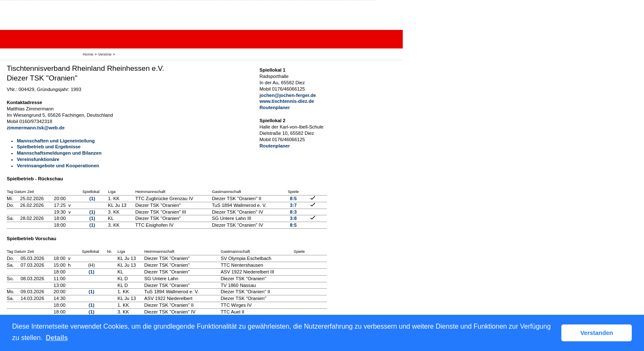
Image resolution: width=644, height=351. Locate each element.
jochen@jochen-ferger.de (288, 95)
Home (88, 54)
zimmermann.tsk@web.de (36, 128)
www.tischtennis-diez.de (287, 101)
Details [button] (57, 338)
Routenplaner (275, 107)
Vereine (105, 54)
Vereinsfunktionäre (38, 159)
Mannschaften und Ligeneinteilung (56, 141)
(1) (92, 198)
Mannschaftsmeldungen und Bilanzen (59, 153)
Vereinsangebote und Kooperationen (58, 166)
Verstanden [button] (597, 333)
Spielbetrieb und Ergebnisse (49, 147)
